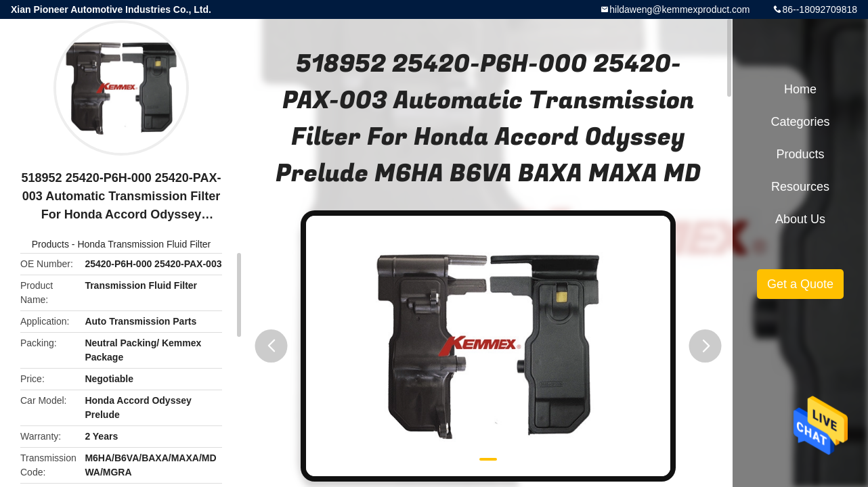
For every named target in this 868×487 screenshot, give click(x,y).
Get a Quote (800, 284)
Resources (800, 187)
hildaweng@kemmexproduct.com (679, 9)
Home (800, 89)
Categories (800, 122)
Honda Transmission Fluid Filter (144, 244)
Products (50, 244)
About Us (800, 219)
